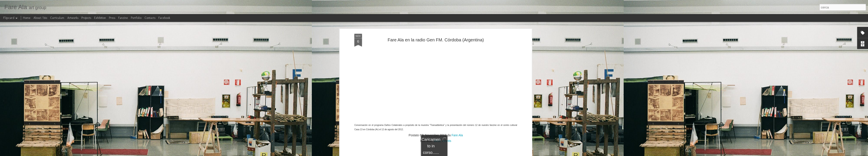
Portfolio (136, 18)
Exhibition (100, 18)
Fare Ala (457, 133)
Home (27, 18)
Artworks (73, 18)
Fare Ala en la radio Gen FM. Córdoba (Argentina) (436, 38)
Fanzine (123, 18)
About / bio (40, 18)
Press (112, 18)
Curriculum (57, 18)
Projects (86, 18)
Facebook (164, 18)
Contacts (150, 18)
